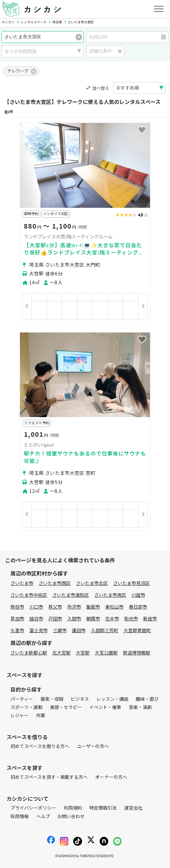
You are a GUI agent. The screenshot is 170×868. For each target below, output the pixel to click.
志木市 (112, 619)
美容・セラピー (66, 707)
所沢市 (74, 607)
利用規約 (73, 808)
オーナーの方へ (111, 777)
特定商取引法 (103, 808)
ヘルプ (43, 817)
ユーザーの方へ (93, 747)
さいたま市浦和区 (71, 595)
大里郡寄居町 (137, 631)
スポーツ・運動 (26, 707)
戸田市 (55, 619)
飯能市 (93, 607)
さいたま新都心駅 (29, 653)
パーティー (22, 699)
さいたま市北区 (92, 584)
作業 (41, 716)
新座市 (150, 619)
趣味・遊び (147, 699)
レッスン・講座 (112, 699)
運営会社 (133, 808)
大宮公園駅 (106, 653)
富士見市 (39, 631)
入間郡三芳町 (105, 631)
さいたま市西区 (55, 584)
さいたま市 (22, 584)
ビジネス (80, 699)
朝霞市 (93, 619)
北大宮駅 (61, 653)
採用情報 (20, 817)
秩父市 (55, 607)
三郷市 (60, 631)
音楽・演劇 (140, 707)
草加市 (17, 619)
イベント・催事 (105, 707)
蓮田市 (79, 631)
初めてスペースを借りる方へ (40, 747)
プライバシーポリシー (33, 808)
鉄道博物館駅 (137, 653)
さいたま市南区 (110, 595)
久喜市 (17, 631)
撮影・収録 (52, 699)
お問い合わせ (71, 817)
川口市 (36, 607)
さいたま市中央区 (29, 595)
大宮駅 (83, 653)
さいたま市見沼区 (131, 584)
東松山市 (114, 607)
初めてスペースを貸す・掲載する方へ (49, 777)
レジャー (19, 716)
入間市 (74, 619)
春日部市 (138, 607)
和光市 (131, 619)
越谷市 (36, 619)
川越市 (138, 595)
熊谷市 (17, 607)
